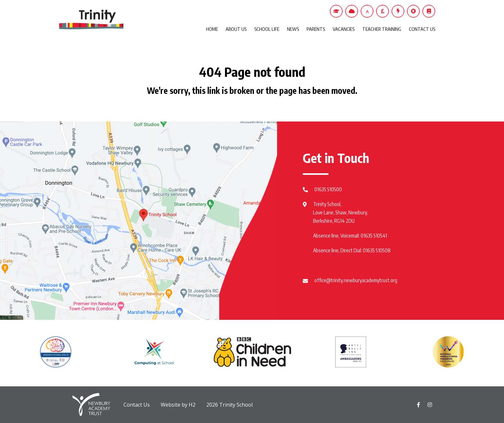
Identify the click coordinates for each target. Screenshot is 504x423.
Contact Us (137, 405)
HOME (212, 29)
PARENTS (316, 29)
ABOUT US (236, 29)
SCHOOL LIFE (267, 29)
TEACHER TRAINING (382, 29)
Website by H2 (178, 405)
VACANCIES (344, 29)
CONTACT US (422, 29)
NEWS (293, 29)
